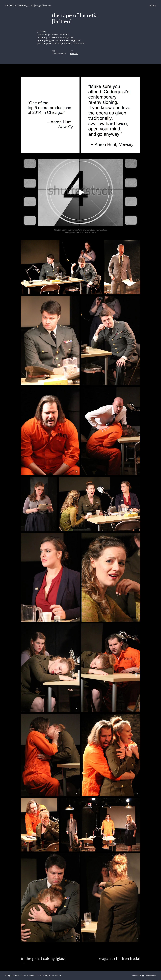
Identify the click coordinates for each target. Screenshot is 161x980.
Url (71, 51)
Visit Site (74, 53)
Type (54, 51)
